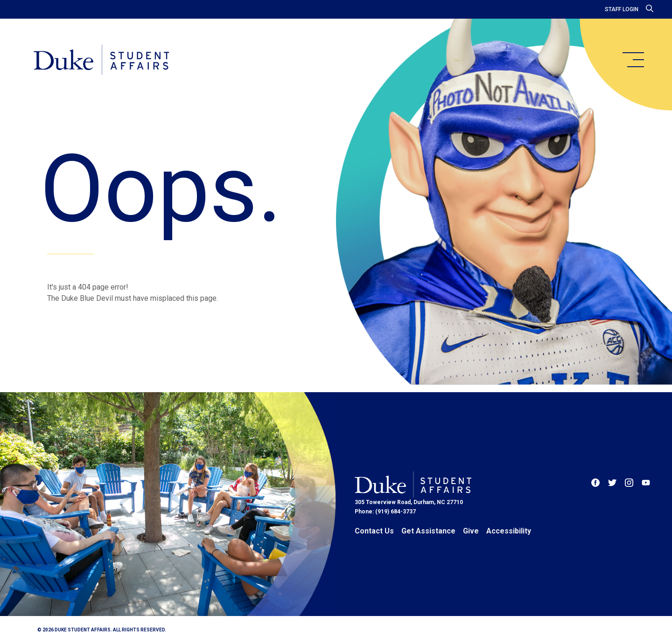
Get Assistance (428, 531)
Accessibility (509, 531)
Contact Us (374, 531)
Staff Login (622, 9)
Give (471, 531)
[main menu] (633, 60)
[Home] (102, 61)
